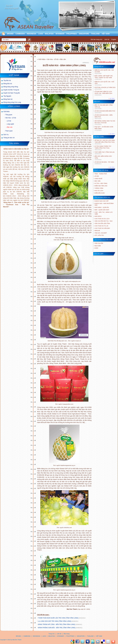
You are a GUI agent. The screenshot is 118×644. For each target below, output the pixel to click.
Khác (97, 248)
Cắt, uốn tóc (99, 235)
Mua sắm (98, 246)
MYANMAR (60, 34)
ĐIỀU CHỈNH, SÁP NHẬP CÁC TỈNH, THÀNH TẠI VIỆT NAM (104, 78)
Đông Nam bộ (8, 99)
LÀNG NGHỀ (98, 179)
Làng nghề (11, 124)
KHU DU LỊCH (99, 191)
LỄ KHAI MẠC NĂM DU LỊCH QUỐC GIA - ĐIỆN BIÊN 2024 (103, 93)
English (114, 39)
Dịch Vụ (6, 135)
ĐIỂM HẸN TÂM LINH (101, 186)
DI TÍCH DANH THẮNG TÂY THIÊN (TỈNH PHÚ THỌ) (103, 148)
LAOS (41, 34)
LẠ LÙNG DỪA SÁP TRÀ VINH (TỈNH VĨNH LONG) (55, 621)
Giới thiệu (7, 112)
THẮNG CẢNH (99, 188)
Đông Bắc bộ (8, 84)
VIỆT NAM (106, 34)
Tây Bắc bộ (7, 80)
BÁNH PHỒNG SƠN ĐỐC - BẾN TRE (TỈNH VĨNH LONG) (57, 628)
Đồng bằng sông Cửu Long (12, 102)
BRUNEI (10, 34)
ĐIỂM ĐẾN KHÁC (100, 193)
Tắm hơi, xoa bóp (101, 233)
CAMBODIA (20, 34)
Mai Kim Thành (17, 640)
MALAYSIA (49, 34)
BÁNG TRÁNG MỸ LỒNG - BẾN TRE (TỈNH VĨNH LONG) (57, 624)
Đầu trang (67, 634)
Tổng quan (9, 115)
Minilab (97, 231)
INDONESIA (32, 34)
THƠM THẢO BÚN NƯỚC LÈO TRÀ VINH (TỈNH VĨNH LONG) (58, 618)
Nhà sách (98, 216)
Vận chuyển (99, 243)
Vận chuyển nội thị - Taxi (104, 221)
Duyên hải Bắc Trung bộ (11, 90)
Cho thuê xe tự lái (101, 226)
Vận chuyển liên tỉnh (102, 223)
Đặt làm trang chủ (96, 39)
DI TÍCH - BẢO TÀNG (101, 183)
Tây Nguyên (7, 96)
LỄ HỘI (97, 176)
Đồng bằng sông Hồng (11, 87)
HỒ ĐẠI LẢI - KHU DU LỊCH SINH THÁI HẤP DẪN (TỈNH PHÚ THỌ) (105, 142)
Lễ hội (9, 121)
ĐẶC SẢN (98, 181)
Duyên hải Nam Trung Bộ (12, 93)
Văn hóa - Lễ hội (11, 118)
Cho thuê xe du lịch (102, 219)
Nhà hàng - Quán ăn (102, 207)
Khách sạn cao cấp (102, 201)
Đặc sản (10, 127)
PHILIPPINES (72, 34)
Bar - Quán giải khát (102, 210)
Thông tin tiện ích (9, 138)
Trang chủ (52, 634)
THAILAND (95, 34)
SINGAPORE (84, 34)
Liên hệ (107, 39)
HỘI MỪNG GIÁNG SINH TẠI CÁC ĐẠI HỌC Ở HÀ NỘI (105, 123)
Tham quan (9, 131)
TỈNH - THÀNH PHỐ (101, 174)
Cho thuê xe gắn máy (102, 228)
